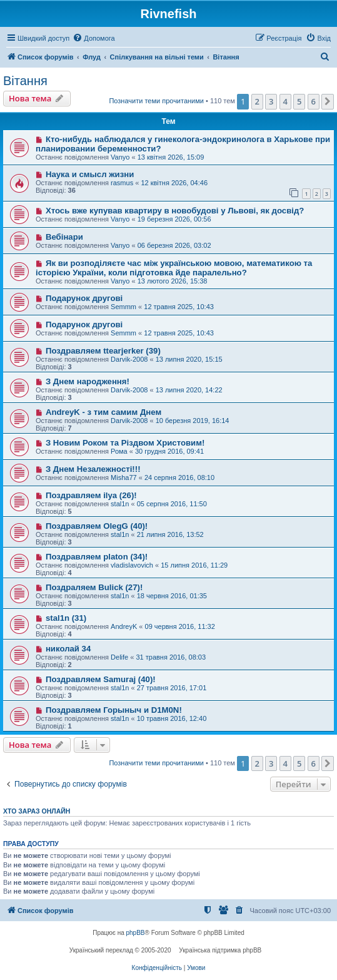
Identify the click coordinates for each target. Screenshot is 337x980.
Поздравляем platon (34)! (97, 557)
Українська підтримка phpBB (220, 950)
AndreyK (124, 626)
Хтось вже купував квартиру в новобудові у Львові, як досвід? (175, 211)
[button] (328, 101)
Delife (119, 657)
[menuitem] (93, 38)
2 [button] (257, 101)
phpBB (136, 933)
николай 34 (68, 649)
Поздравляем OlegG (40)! (97, 526)
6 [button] (314, 101)
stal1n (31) (66, 618)
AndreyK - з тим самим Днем (103, 412)
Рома (119, 451)
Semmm (123, 307)
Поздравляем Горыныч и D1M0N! (114, 710)
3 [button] (271, 101)
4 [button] (285, 101)
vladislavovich (132, 565)
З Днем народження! (88, 381)
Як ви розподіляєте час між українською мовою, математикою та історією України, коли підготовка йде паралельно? (174, 268)
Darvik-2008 (129, 359)
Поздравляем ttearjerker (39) (103, 351)
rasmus (122, 183)
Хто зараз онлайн (37, 811)
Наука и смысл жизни (90, 174)
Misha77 (124, 477)
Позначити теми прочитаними (156, 101)
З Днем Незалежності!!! (93, 469)
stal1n (120, 504)
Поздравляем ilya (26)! (91, 495)
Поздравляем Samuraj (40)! (101, 679)
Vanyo (120, 157)
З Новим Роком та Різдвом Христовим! (125, 443)
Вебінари (64, 237)
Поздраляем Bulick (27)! (94, 587)
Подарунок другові (84, 298)
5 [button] (299, 101)
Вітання (25, 81)
